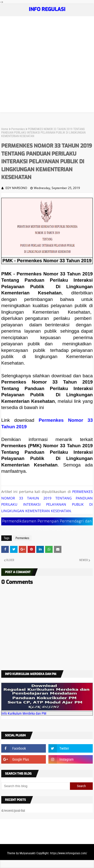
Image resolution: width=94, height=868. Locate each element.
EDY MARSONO (16, 188)
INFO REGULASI (47, 9)
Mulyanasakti (28, 853)
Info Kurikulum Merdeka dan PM (24, 713)
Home (5, 129)
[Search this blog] (36, 786)
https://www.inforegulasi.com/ (69, 853)
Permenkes (18, 129)
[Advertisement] (47, 66)
